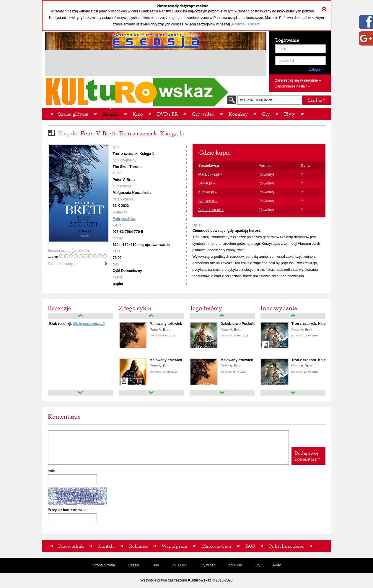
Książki (133, 565)
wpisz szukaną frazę (256, 100)
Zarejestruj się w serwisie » (298, 80)
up (80, 316)
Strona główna (104, 565)
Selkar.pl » (207, 183)
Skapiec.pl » (208, 201)
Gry (257, 565)
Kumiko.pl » (208, 192)
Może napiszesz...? (89, 324)
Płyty (277, 565)
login (282, 49)
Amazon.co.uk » (211, 210)
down (80, 393)
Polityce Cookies (245, 24)
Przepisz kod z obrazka (67, 510)
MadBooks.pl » (210, 174)
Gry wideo (208, 565)
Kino (155, 565)
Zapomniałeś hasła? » (293, 86)
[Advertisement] (156, 64)
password (286, 61)
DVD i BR (179, 565)
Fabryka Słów (124, 219)
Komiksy (235, 565)
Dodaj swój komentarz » (307, 456)
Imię (51, 471)
